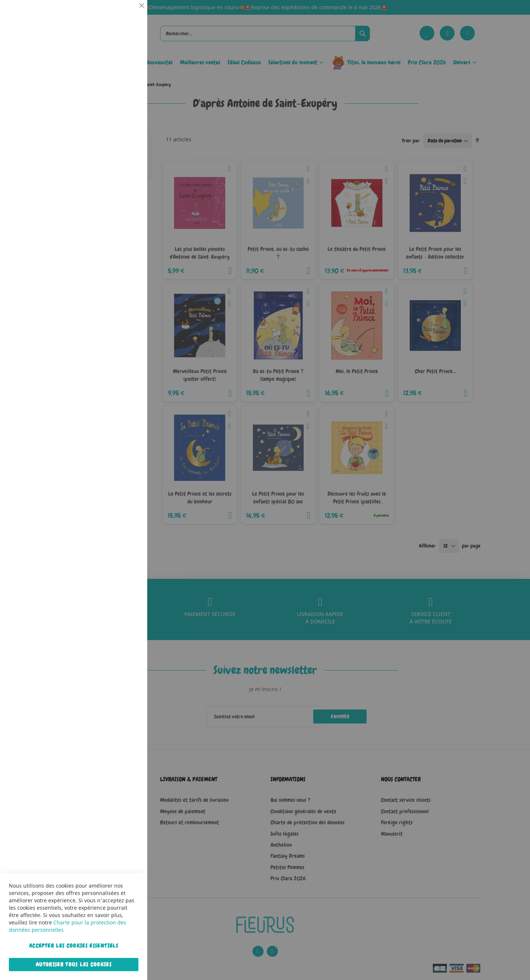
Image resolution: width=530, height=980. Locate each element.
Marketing (127, 185)
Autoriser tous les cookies (74, 965)
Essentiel (127, 15)
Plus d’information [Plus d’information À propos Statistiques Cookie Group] (119, 153)
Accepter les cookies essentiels (74, 946)
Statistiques (127, 100)
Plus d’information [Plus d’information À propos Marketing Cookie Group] (119, 231)
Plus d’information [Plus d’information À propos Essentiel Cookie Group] (119, 68)
